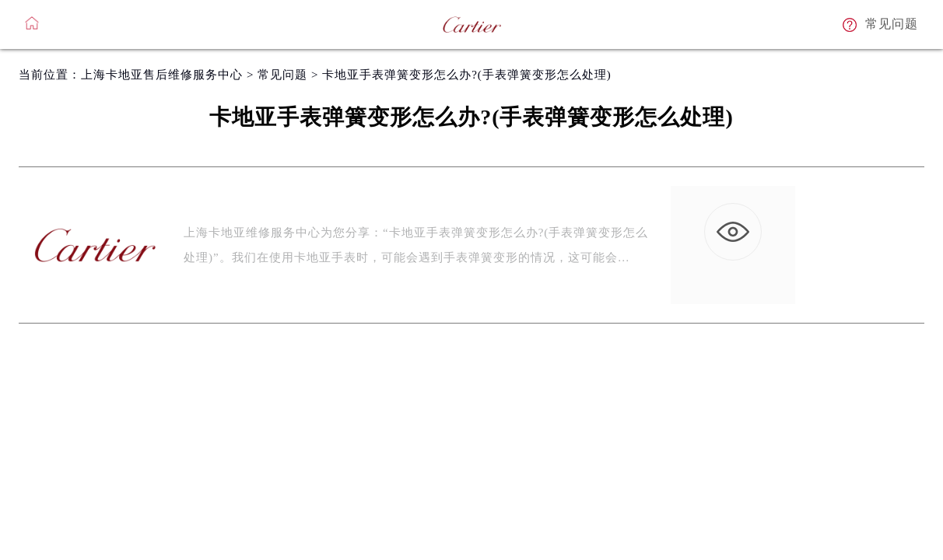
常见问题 (282, 75)
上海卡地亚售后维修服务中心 (162, 75)
